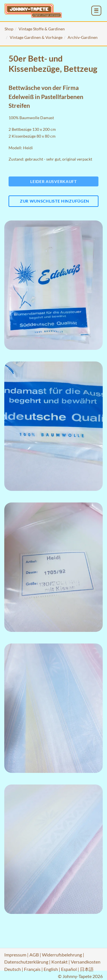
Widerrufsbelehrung (62, 955)
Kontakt (59, 962)
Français (32, 969)
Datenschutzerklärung (26, 962)
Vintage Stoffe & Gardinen (42, 29)
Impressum (15, 955)
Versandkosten (86, 962)
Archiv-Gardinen (83, 37)
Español (69, 969)
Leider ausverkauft (53, 181)
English (51, 969)
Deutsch (13, 969)
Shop (9, 29)
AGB (34, 955)
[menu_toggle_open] (96, 11)
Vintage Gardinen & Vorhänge (36, 37)
